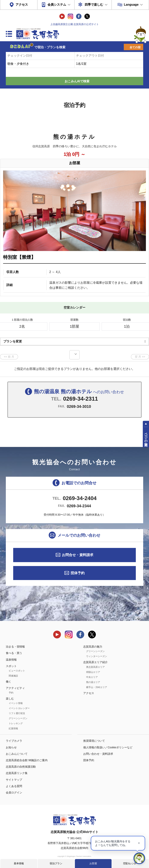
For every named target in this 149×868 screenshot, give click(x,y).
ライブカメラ (14, 741)
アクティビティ (15, 688)
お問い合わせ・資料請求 (98, 754)
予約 (11, 693)
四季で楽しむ (94, 5)
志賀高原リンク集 (17, 773)
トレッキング (16, 723)
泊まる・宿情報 (15, 647)
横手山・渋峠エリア (97, 687)
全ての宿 (135, 47)
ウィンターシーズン (97, 656)
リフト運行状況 (17, 713)
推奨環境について (94, 741)
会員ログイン (14, 793)
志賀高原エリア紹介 (95, 662)
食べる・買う (14, 653)
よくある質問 (14, 786)
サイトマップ (14, 780)
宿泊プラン (56, 863)
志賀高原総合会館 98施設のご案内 (27, 760)
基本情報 (19, 863)
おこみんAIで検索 (77, 81)
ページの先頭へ (146, 437)
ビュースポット (17, 671)
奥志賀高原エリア (95, 667)
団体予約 (78, 573)
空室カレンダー (130, 863)
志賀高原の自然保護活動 (21, 767)
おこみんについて (17, 754)
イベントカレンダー (19, 708)
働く (9, 682)
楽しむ (10, 699)
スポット (11, 666)
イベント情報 (16, 703)
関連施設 (13, 676)
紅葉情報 (13, 728)
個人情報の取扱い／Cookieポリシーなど (108, 747)
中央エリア (92, 677)
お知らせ (11, 747)
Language (131, 5)
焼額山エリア (93, 672)
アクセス (22, 5)
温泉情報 (11, 660)
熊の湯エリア (93, 682)
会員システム (57, 5)
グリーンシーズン (18, 718)
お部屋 (93, 863)
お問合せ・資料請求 (78, 555)
